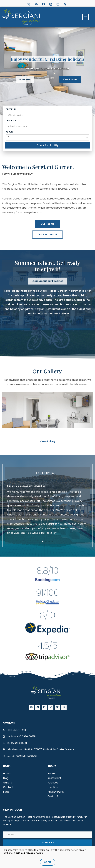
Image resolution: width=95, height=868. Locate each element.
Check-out (12, 121)
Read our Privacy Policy (28, 853)
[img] (47, 730)
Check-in (11, 109)
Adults (9, 132)
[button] (85, 17)
